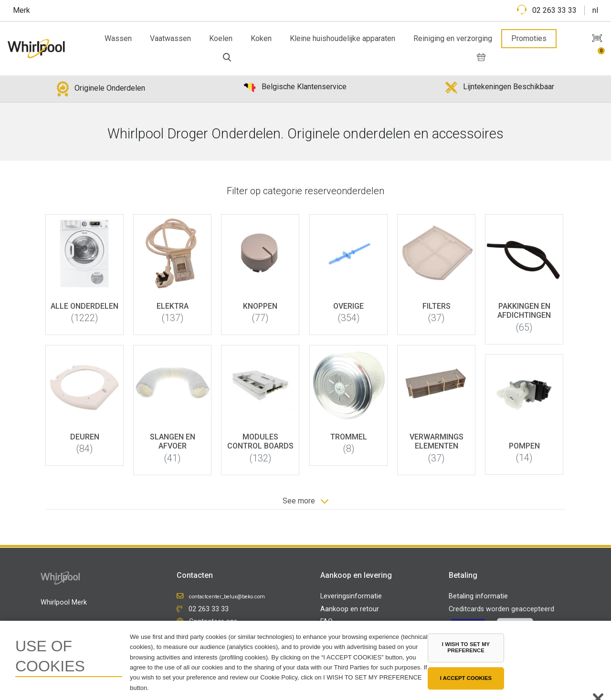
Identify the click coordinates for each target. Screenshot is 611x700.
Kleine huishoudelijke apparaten (342, 38)
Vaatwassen (170, 38)
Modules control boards (260, 441)
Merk (21, 10)
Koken (261, 38)
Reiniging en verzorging (453, 38)
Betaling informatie (478, 596)
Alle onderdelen (84, 306)
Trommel (348, 437)
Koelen (221, 38)
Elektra (173, 306)
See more (305, 501)
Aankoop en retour (350, 609)
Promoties (529, 38)
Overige (348, 306)
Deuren (85, 437)
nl (595, 10)
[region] (305, 660)
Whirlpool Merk (64, 602)
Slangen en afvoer (173, 441)
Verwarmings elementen (437, 441)
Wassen (118, 38)
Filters (437, 306)
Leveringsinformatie (351, 596)
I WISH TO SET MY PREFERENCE (466, 647)
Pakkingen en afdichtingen (524, 311)
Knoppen (261, 306)
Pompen (524, 446)
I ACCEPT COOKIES (466, 678)
